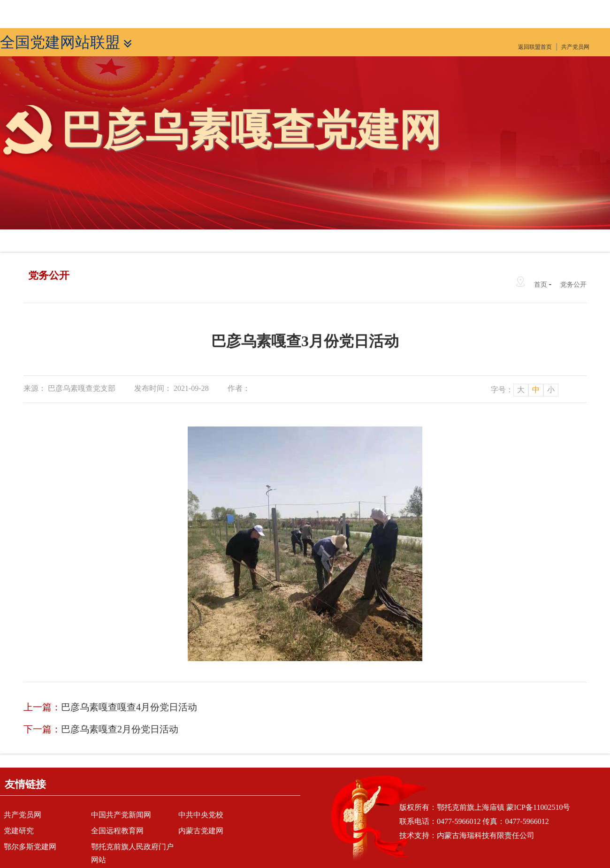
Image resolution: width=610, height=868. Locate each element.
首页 (541, 285)
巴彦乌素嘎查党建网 (251, 130)
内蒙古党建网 (201, 831)
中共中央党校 (201, 815)
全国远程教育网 (117, 831)
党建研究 (19, 831)
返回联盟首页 (535, 47)
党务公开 (573, 285)
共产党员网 (575, 47)
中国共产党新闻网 (121, 815)
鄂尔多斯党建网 (30, 847)
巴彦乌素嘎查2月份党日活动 (120, 729)
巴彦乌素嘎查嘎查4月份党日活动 (129, 707)
